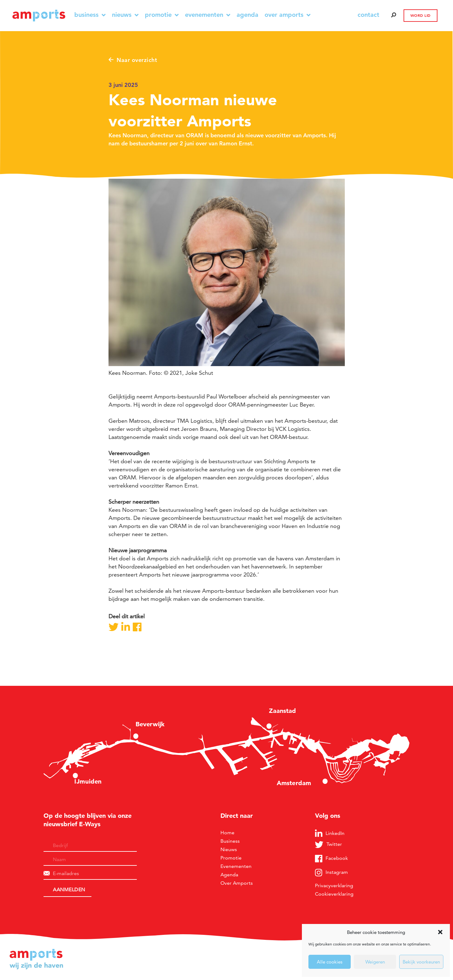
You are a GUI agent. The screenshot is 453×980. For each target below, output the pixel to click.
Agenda (247, 15)
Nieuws (125, 15)
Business (90, 15)
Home (227, 833)
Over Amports (288, 15)
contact (368, 15)
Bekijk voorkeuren (421, 962)
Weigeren (375, 962)
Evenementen (208, 15)
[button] (440, 932)
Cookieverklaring (334, 894)
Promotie (162, 15)
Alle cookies (330, 962)
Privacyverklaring (334, 886)
